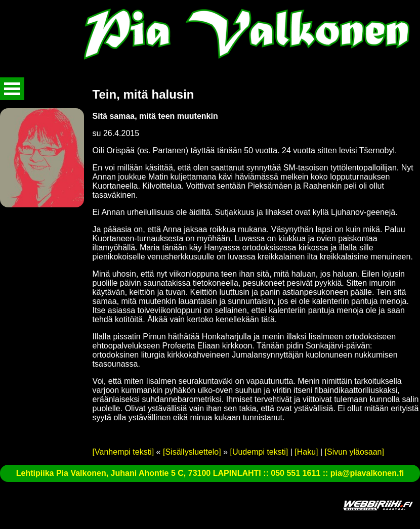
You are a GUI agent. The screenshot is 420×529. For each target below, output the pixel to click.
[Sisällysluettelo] (192, 452)
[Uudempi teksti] (259, 452)
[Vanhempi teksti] (123, 452)
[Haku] (306, 452)
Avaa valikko (12, 89)
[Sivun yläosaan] (354, 452)
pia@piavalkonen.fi (367, 473)
